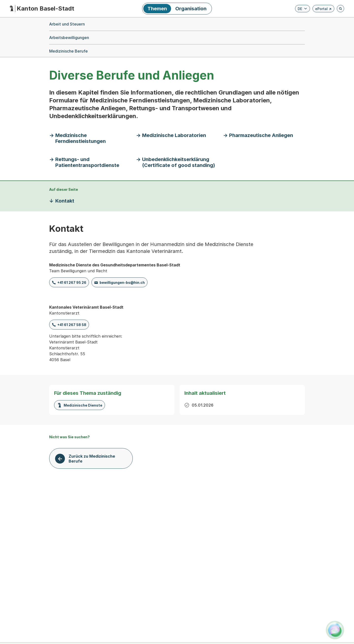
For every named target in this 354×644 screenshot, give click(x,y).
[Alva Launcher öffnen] (335, 630)
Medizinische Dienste (80, 405)
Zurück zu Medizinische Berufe (92, 459)
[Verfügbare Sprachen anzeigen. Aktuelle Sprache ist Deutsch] (302, 9)
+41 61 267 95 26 (72, 282)
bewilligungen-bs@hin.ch (122, 282)
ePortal (323, 9)
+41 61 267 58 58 (72, 325)
